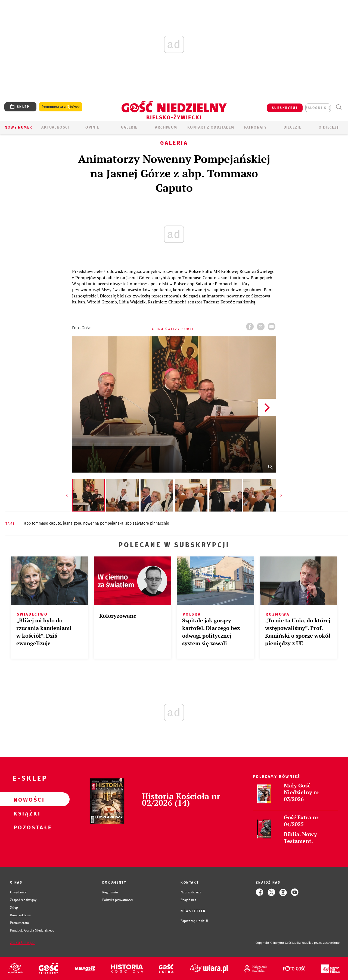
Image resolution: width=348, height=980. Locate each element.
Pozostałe (26, 827)
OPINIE (92, 127)
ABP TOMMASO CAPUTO (43, 523)
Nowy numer (18, 127)
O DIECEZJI (329, 127)
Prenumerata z (61, 107)
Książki (26, 813)
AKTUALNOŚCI (55, 127)
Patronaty (256, 127)
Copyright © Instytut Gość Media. (279, 943)
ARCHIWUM (166, 127)
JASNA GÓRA (72, 523)
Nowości (26, 799)
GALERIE (129, 127)
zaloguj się (318, 108)
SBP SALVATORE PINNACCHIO (147, 523)
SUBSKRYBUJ (285, 108)
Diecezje (292, 127)
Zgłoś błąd (23, 943)
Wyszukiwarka (339, 107)
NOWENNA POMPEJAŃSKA (103, 523)
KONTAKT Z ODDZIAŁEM (211, 127)
